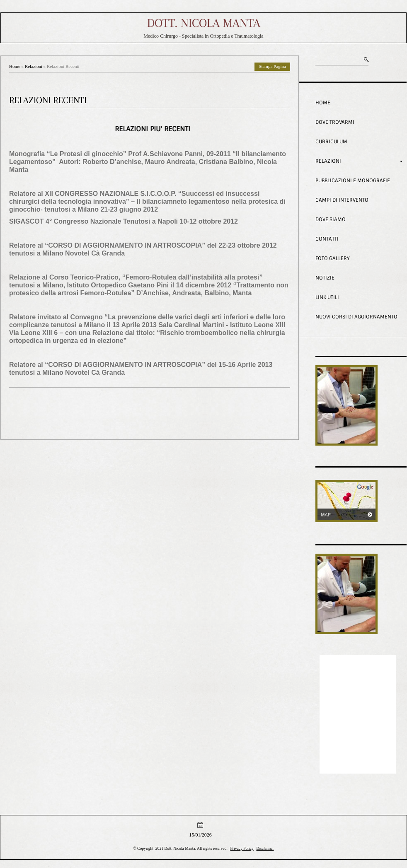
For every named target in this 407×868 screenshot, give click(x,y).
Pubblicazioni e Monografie (353, 181)
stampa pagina (272, 66)
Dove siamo (331, 219)
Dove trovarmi (335, 122)
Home (15, 66)
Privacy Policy (242, 848)
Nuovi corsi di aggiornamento (356, 317)
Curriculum (331, 142)
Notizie (325, 278)
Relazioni (34, 66)
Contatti (327, 239)
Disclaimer (265, 848)
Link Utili (327, 297)
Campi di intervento (342, 200)
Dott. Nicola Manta (204, 23)
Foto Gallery (333, 258)
